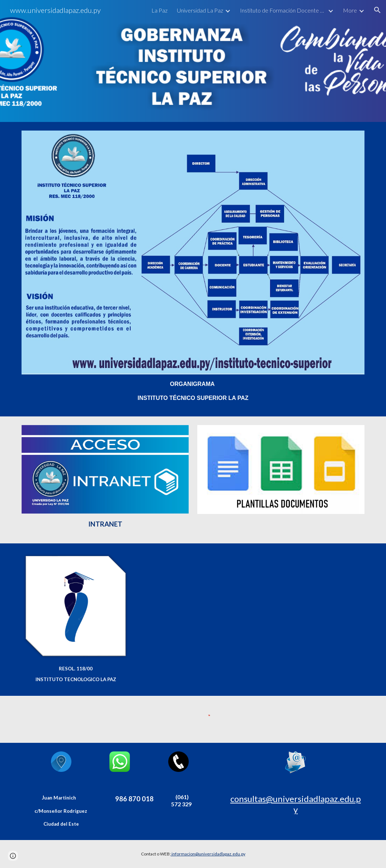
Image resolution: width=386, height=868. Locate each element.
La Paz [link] (159, 10)
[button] (377, 10)
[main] (193, 391)
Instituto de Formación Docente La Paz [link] (283, 10)
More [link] (350, 10)
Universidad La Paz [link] (200, 10)
